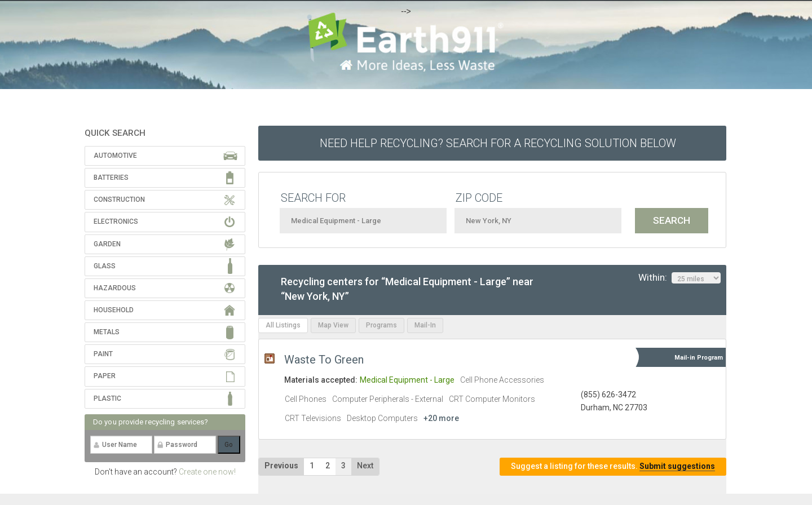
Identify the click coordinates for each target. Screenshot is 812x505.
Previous (281, 466)
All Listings (283, 325)
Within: (679, 278)
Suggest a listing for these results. (613, 466)
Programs (381, 325)
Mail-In (425, 325)
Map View (333, 325)
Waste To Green (324, 360)
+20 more (441, 418)
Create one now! (207, 472)
